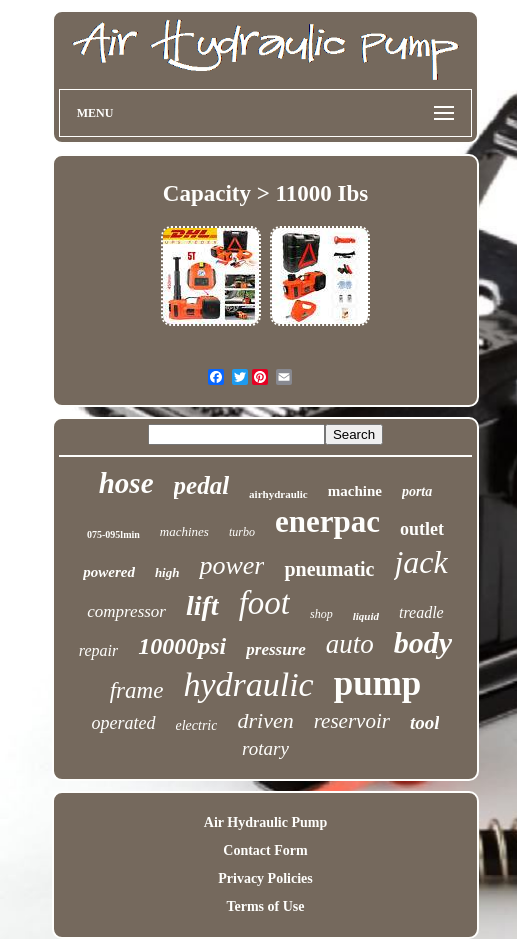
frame (137, 690)
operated (124, 723)
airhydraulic (278, 494)
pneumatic (329, 569)
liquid (366, 616)
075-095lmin (113, 534)
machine (355, 491)
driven (265, 720)
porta (417, 491)
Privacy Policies (265, 878)
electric (197, 725)
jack (420, 562)
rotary (265, 748)
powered (109, 572)
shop (321, 614)
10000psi (182, 646)
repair (98, 650)
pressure (276, 649)
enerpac (327, 521)
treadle (421, 612)
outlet (422, 529)
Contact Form (265, 850)
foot (264, 603)
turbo (242, 532)
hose (126, 483)
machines (184, 531)
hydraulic (248, 684)
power (231, 565)
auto (350, 644)
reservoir (352, 721)
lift (202, 605)
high (167, 572)
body (423, 642)
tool (425, 722)
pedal (202, 485)
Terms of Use (265, 906)
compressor (126, 611)
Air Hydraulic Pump (265, 822)
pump (378, 683)
